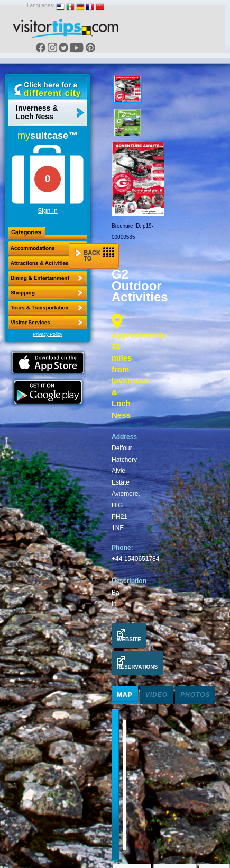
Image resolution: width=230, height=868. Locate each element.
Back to (95, 254)
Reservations (137, 663)
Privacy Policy (48, 334)
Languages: (41, 6)
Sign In (47, 211)
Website (129, 636)
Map (125, 695)
